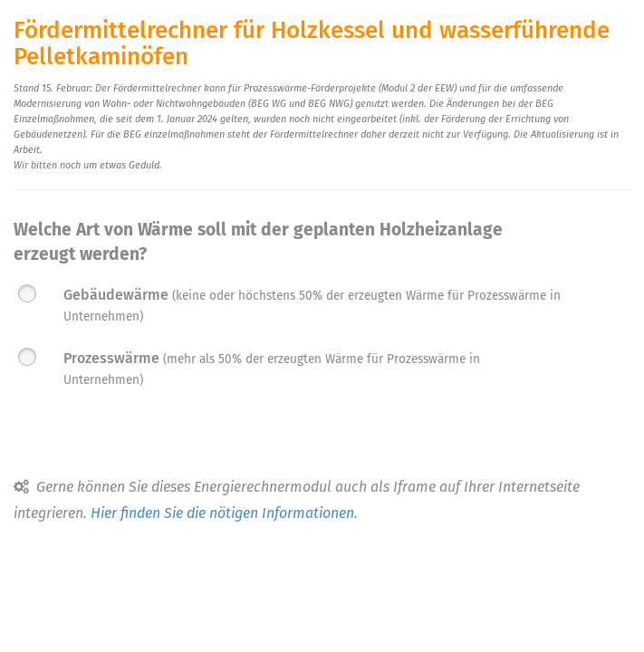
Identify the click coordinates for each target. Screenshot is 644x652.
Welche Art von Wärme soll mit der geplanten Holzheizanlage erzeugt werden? (258, 242)
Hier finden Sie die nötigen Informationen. (224, 513)
